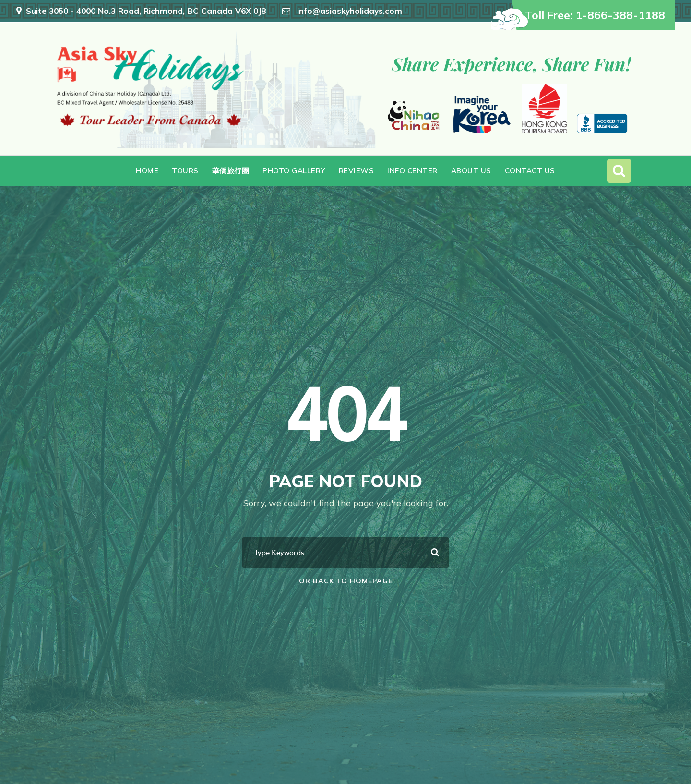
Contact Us (530, 171)
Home (147, 171)
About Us (471, 171)
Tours (185, 171)
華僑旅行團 (231, 171)
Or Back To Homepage (346, 581)
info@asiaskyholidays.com (350, 11)
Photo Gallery (294, 171)
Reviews (357, 171)
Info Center (412, 171)
